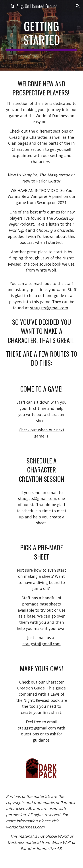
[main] (42, 35)
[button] (5, 6)
